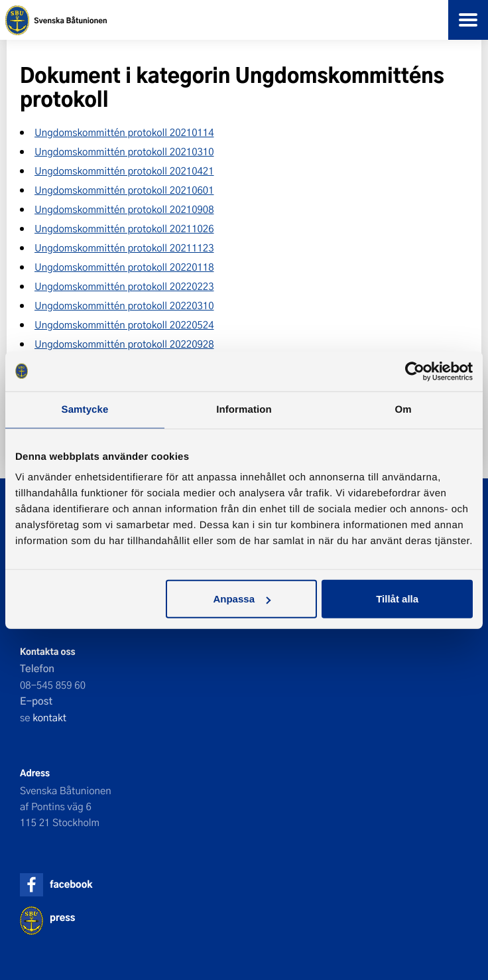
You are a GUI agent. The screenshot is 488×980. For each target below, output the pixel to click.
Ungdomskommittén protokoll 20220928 (124, 344)
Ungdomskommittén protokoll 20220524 (124, 324)
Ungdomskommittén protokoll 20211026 (124, 228)
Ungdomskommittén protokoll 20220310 (124, 305)
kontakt (49, 717)
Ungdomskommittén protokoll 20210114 (124, 132)
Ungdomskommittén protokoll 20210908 (124, 209)
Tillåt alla (397, 599)
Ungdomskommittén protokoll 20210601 (124, 190)
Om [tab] (403, 409)
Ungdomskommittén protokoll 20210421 (124, 171)
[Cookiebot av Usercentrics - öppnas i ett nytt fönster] (415, 371)
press (62, 917)
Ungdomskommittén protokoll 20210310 (124, 151)
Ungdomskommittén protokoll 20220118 (124, 267)
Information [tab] (244, 409)
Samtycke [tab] (85, 409)
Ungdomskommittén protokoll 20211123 (124, 247)
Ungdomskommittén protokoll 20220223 (124, 286)
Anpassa (242, 599)
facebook (71, 884)
